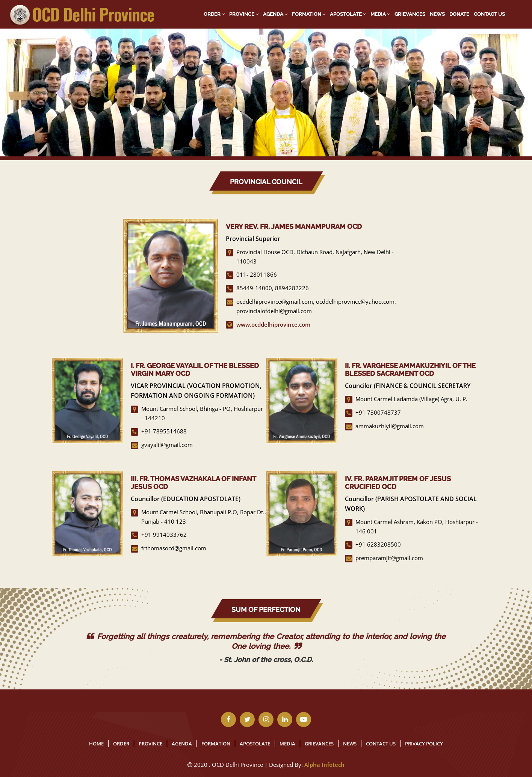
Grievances (410, 14)
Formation (309, 14)
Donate (459, 14)
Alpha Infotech (324, 765)
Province (244, 14)
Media (380, 14)
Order (214, 14)
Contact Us (489, 14)
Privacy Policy (424, 744)
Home (96, 744)
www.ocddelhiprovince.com (273, 324)
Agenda (275, 14)
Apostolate (348, 14)
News (437, 14)
